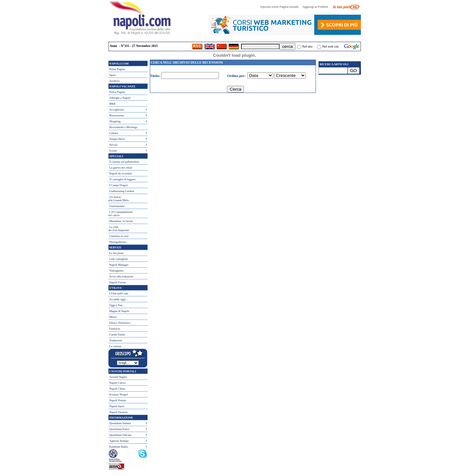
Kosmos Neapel (119, 394)
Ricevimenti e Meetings (123, 127)
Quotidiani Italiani (120, 423)
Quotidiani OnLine (121, 435)
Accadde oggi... (119, 299)
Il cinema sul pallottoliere (124, 162)
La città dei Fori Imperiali (119, 229)
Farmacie (115, 329)
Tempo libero (117, 139)
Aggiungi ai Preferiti (317, 7)
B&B (113, 104)
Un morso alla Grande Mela (119, 199)
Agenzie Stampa (119, 441)
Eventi (113, 151)
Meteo (113, 317)
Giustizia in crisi (119, 236)
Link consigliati (119, 259)
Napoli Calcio (118, 383)
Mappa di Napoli (119, 311)
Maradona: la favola (121, 221)
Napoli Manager (119, 265)
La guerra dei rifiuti (121, 168)
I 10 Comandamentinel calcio (121, 214)
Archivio (115, 81)
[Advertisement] (340, 114)
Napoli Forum (118, 282)
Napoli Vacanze (119, 412)
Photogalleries (118, 242)
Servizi (114, 145)
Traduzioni (116, 340)
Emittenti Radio (119, 447)
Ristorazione (117, 115)
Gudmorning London (122, 191)
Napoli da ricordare (121, 173)
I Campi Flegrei (119, 185)
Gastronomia (117, 206)
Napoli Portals (118, 400)
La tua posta (117, 253)
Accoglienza (117, 110)
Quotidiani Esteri (120, 429)
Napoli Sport (117, 406)
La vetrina (115, 346)
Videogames (117, 271)
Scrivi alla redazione (121, 276)
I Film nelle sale (119, 293)
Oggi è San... (117, 305)
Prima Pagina (117, 69)
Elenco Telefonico (120, 323)
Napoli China (117, 389)
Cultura (114, 133)
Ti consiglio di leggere (123, 179)
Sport (113, 75)
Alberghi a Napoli (120, 98)
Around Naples (118, 377)
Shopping (115, 121)
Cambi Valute (117, 335)
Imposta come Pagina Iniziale (281, 7)
